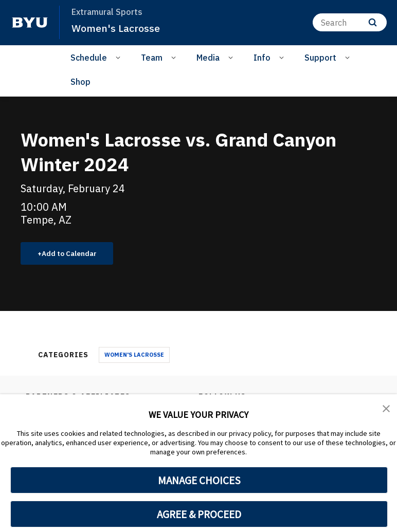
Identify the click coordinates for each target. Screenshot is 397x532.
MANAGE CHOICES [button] (199, 480)
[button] (387, 409)
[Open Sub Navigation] (120, 57)
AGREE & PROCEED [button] (199, 514)
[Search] (350, 22)
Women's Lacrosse (119, 28)
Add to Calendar (75, 254)
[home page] (30, 23)
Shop (80, 82)
